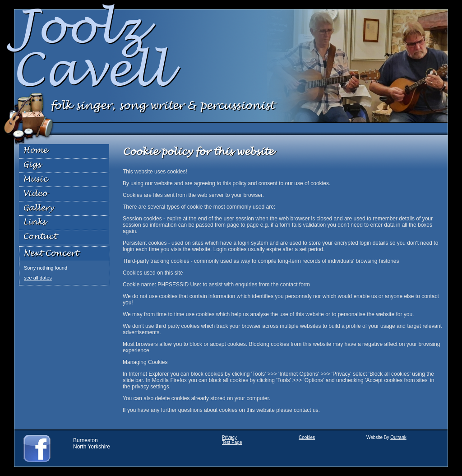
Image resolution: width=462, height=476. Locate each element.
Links (34, 222)
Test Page (232, 442)
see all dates (38, 278)
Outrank (398, 437)
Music (35, 180)
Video (35, 194)
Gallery (38, 208)
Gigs (32, 165)
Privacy (229, 437)
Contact (40, 237)
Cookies (307, 437)
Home (35, 151)
